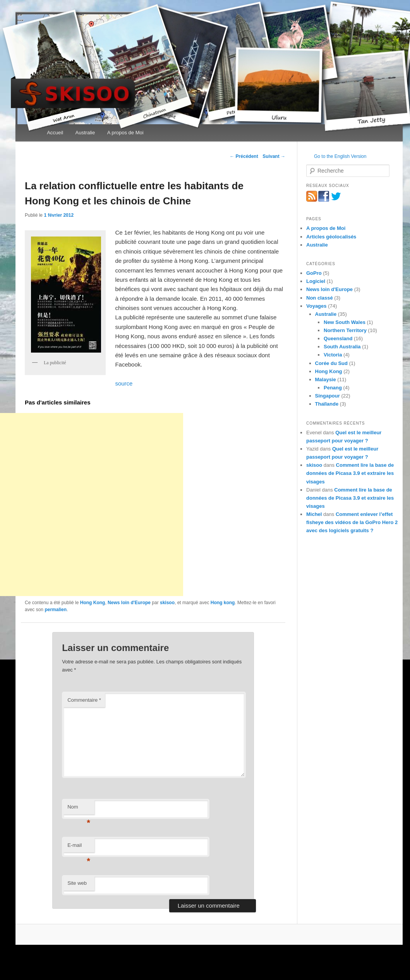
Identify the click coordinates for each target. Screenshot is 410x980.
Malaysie (326, 379)
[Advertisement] (92, 505)
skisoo (167, 603)
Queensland (338, 338)
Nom (79, 809)
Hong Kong (93, 603)
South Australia (342, 347)
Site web (77, 883)
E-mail (79, 847)
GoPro (314, 273)
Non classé (320, 298)
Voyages (317, 306)
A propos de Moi (125, 133)
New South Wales (345, 322)
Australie (85, 133)
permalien (56, 610)
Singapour (328, 396)
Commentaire (84, 700)
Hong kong (223, 603)
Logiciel (316, 281)
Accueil (55, 133)
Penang (333, 388)
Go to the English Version (340, 156)
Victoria (333, 355)
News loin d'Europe (129, 603)
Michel (314, 514)
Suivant (274, 156)
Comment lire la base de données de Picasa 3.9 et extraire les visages (350, 473)
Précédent (244, 156)
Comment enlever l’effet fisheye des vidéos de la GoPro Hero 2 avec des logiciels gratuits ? (352, 522)
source (124, 383)
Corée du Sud (332, 363)
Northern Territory (345, 330)
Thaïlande (327, 404)
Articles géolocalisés (331, 237)
